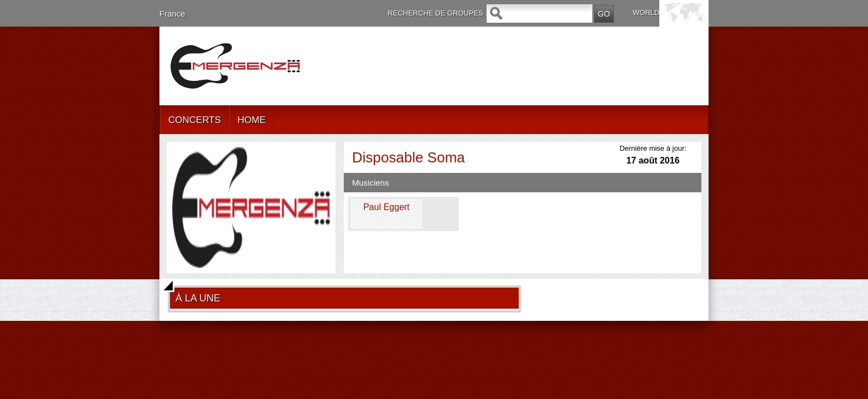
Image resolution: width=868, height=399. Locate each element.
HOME (252, 120)
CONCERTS (195, 120)
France (172, 14)
